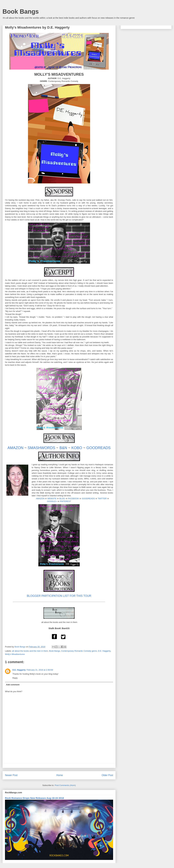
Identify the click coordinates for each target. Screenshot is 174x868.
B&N (63, 448)
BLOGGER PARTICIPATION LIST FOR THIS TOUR (59, 596)
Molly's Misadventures (15, 654)
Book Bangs (21, 11)
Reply (15, 678)
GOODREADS (98, 448)
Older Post (107, 775)
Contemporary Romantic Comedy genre (79, 651)
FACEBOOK (73, 499)
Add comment (13, 685)
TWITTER (102, 499)
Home (60, 775)
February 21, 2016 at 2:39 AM (40, 670)
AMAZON (15, 448)
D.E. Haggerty (104, 651)
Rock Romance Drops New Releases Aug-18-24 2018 (34, 798)
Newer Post (11, 775)
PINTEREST (65, 501)
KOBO (77, 448)
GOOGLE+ (52, 501)
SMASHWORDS (41, 448)
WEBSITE (52, 499)
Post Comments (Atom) (65, 785)
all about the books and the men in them (30, 651)
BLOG (62, 499)
